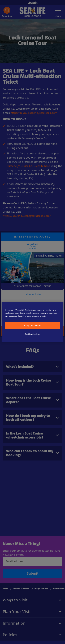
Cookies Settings (32, 334)
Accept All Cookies (32, 325)
